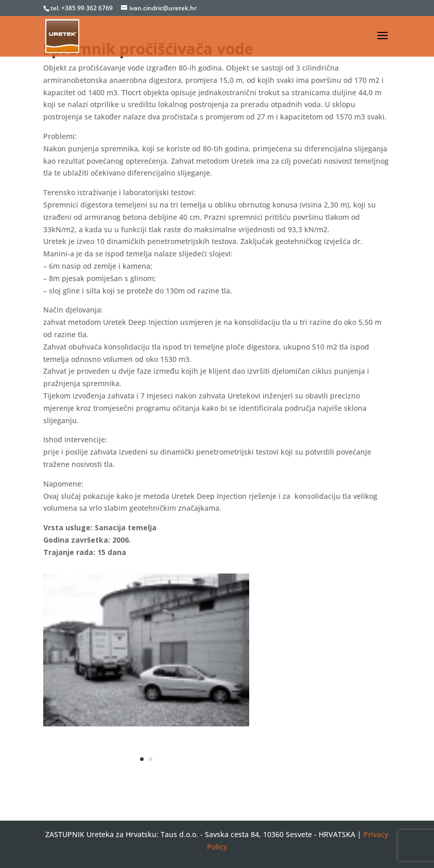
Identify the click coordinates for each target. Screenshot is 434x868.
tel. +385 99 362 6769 (82, 8)
